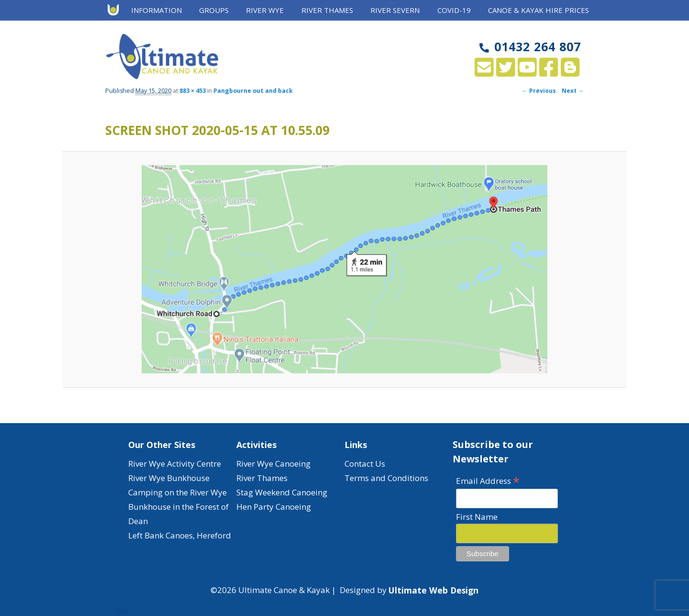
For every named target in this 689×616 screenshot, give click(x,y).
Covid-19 (454, 10)
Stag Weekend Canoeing (282, 492)
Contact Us (365, 464)
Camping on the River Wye (178, 492)
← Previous (539, 91)
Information (156, 10)
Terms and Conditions (386, 478)
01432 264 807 (530, 46)
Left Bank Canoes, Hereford (180, 535)
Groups (214, 10)
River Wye (265, 10)
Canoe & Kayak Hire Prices (539, 10)
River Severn (395, 10)
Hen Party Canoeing (274, 507)
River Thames (327, 10)
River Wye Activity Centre (175, 464)
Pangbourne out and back (253, 91)
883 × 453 (193, 91)
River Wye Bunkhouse (169, 478)
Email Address (488, 480)
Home (116, 11)
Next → (573, 91)
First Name (477, 517)
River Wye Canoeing (273, 464)
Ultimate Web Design (433, 590)
